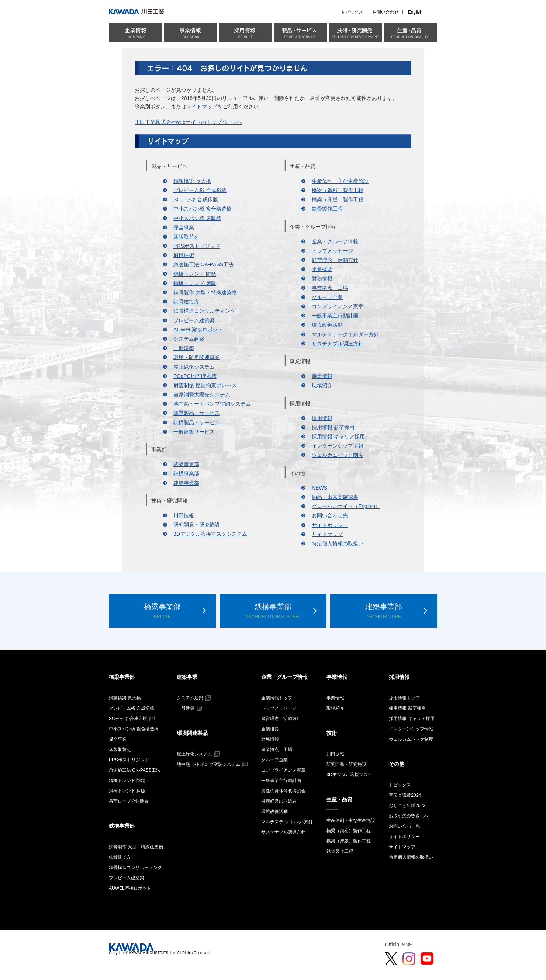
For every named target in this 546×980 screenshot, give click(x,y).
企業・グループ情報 (335, 241)
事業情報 (322, 376)
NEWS (319, 488)
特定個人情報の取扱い (338, 543)
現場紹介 (322, 385)
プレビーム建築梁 (194, 320)
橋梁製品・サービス (197, 413)
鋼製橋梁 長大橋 (192, 181)
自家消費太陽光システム (202, 395)
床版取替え (186, 237)
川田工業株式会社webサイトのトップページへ (189, 122)
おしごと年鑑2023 (407, 806)
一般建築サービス (194, 432)
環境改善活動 (327, 325)
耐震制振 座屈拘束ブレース (205, 385)
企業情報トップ (277, 698)
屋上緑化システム (194, 367)
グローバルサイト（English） (346, 506)
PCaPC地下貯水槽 (195, 376)
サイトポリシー (330, 525)
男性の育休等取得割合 (283, 791)
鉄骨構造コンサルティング (204, 311)
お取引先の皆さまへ (409, 816)
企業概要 (322, 269)
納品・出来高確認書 (335, 497)
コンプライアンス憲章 (338, 306)
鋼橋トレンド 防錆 (195, 274)
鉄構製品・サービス (197, 423)
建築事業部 (186, 483)
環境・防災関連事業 (197, 357)
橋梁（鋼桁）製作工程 (338, 190)
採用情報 (322, 418)
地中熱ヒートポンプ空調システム (212, 404)
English (415, 12)
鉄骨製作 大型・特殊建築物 (205, 292)
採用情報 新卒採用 (333, 427)
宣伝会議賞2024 (405, 795)
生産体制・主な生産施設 (340, 181)
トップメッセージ (332, 251)
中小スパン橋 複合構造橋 (203, 209)
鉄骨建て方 (186, 302)
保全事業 (184, 227)
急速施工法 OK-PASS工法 (203, 264)
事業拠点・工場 (330, 288)
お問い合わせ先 (330, 515)
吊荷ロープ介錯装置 (129, 801)
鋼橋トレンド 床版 (195, 283)
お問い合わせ (386, 12)
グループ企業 (327, 297)
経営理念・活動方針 (335, 260)
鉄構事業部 (186, 473)
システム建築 (189, 339)
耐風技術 (184, 255)
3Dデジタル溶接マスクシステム (210, 534)
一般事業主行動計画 (335, 316)
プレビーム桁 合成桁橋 (200, 190)
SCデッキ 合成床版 (196, 199)
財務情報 (322, 278)
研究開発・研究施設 (197, 525)
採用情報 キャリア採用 (338, 437)
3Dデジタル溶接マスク (349, 775)
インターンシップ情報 (338, 446)
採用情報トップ (404, 698)
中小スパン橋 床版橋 (197, 218)
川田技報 (184, 515)
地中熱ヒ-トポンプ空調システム (208, 764)
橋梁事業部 (186, 464)
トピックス (352, 12)
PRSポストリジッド (197, 246)
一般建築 (184, 348)
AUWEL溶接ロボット (198, 330)
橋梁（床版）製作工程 (338, 199)
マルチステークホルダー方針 (345, 334)
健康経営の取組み (279, 801)
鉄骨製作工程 (327, 209)
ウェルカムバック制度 (338, 455)
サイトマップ (202, 107)
